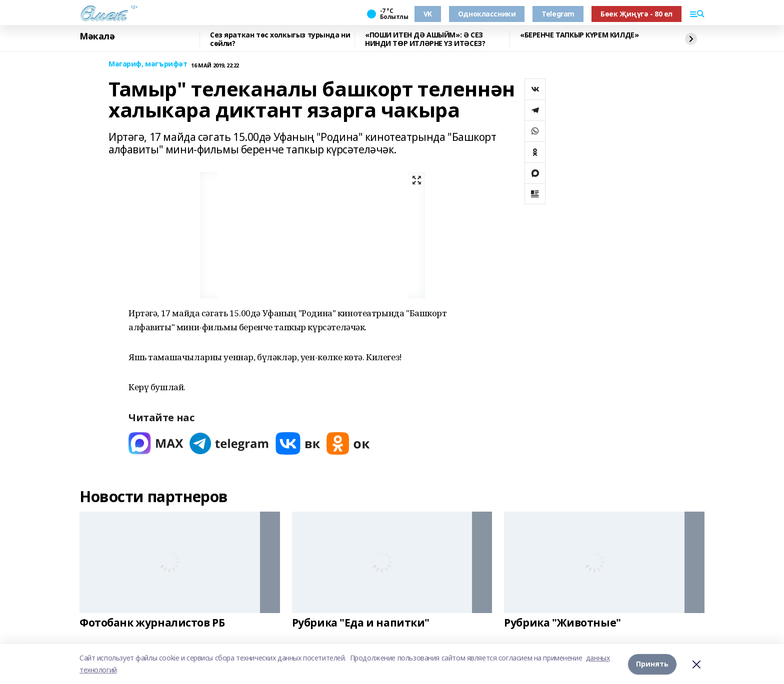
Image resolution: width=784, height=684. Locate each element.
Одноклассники (487, 14)
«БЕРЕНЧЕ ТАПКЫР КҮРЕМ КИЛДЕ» (579, 35)
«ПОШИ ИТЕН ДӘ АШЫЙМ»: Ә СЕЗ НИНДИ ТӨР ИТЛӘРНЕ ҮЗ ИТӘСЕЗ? (425, 39)
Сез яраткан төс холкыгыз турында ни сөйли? (280, 39)
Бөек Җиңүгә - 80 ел (636, 14)
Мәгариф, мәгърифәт (148, 64)
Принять (652, 664)
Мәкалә (97, 36)
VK (428, 14)
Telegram (558, 14)
